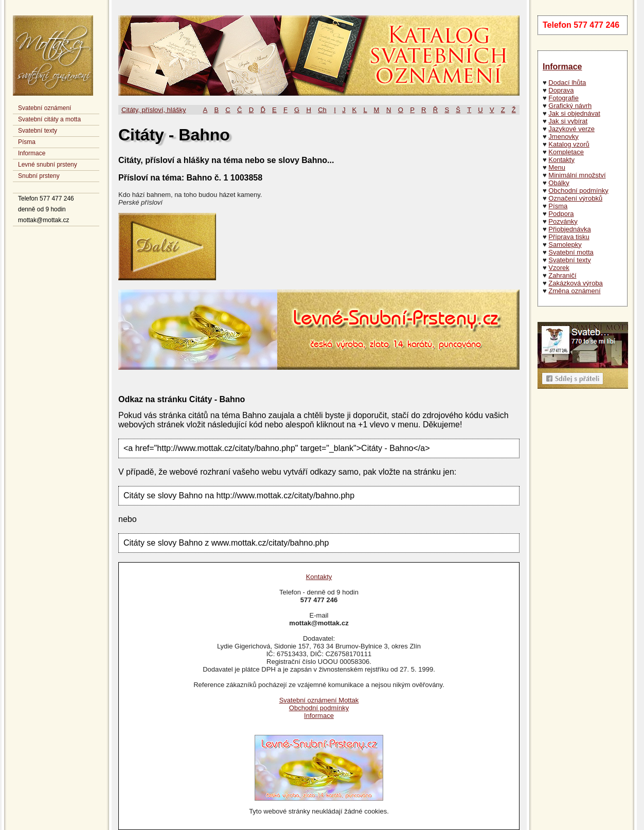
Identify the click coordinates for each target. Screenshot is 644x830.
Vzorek (559, 268)
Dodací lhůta (567, 83)
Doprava (561, 90)
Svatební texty (38, 131)
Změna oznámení (574, 291)
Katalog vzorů (569, 144)
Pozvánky (563, 221)
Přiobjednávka (569, 229)
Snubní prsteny (39, 176)
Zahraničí (562, 275)
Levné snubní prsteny (48, 165)
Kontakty (561, 160)
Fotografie (563, 98)
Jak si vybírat (568, 121)
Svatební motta (571, 252)
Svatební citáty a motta (49, 119)
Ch (322, 110)
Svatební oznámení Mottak (319, 700)
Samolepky (565, 245)
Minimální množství (577, 175)
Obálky (559, 183)
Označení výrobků (575, 198)
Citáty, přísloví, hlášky (154, 110)
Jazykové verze (571, 129)
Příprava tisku (569, 237)
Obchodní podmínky (578, 191)
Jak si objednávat (574, 113)
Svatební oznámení (44, 108)
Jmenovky (563, 137)
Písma (27, 142)
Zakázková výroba (576, 283)
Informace (32, 153)
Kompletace (566, 152)
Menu (557, 167)
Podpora (561, 214)
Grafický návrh (570, 106)
